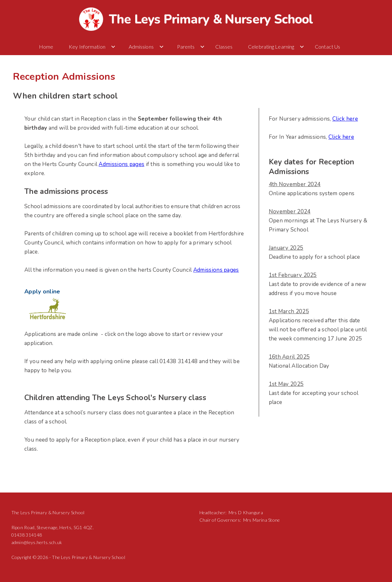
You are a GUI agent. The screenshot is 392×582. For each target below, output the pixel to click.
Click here (345, 119)
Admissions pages (121, 164)
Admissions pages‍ (216, 270)
